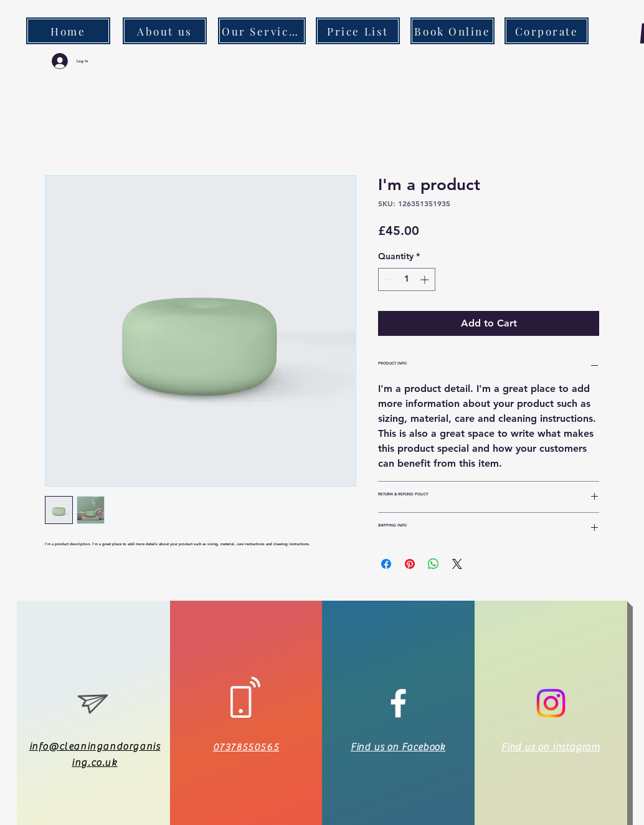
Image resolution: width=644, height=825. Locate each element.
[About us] (165, 31)
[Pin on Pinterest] (410, 564)
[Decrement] (388, 279)
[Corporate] (547, 31)
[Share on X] (457, 564)
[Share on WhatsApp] (433, 564)
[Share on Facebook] (386, 564)
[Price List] (358, 31)
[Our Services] (262, 31)
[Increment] (426, 279)
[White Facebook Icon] (398, 703)
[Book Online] (452, 31)
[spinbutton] (407, 279)
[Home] (68, 31)
